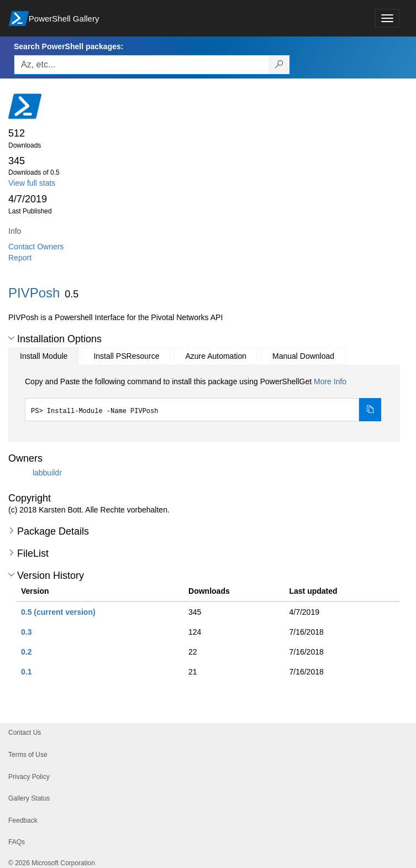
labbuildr (47, 473)
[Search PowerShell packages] (279, 65)
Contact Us (25, 733)
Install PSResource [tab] (126, 356)
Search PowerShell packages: (69, 46)
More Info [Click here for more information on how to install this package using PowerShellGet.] (330, 381)
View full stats (32, 183)
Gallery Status (29, 798)
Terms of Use (28, 755)
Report (20, 258)
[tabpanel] (203, 399)
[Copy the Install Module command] (370, 410)
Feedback (23, 820)
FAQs (17, 842)
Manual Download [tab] (303, 356)
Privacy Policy (29, 777)
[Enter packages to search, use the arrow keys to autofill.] (141, 65)
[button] (11, 338)
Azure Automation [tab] (216, 356)
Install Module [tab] (44, 356)
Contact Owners (36, 247)
